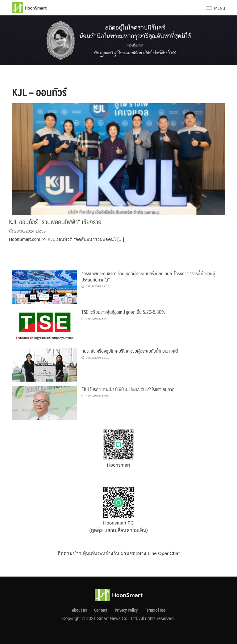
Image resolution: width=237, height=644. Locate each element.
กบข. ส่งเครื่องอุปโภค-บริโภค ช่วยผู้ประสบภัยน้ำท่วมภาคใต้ (130, 351)
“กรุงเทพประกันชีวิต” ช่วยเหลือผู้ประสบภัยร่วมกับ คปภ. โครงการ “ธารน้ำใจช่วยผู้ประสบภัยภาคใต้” (148, 276)
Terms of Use (155, 610)
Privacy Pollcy (126, 610)
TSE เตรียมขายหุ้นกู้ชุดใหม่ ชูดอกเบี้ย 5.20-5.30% (123, 312)
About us (79, 610)
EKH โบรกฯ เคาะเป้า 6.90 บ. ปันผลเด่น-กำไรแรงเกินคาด (128, 389)
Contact (101, 610)
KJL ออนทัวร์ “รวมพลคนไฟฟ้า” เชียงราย (55, 222)
